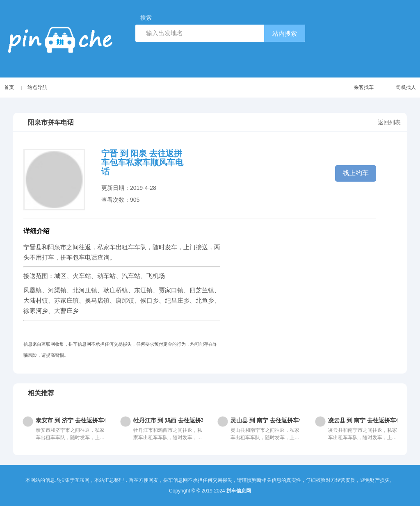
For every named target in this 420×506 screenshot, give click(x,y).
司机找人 (398, 88)
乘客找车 (356, 88)
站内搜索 (285, 33)
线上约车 (356, 173)
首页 (9, 87)
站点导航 (38, 87)
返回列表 (389, 122)
